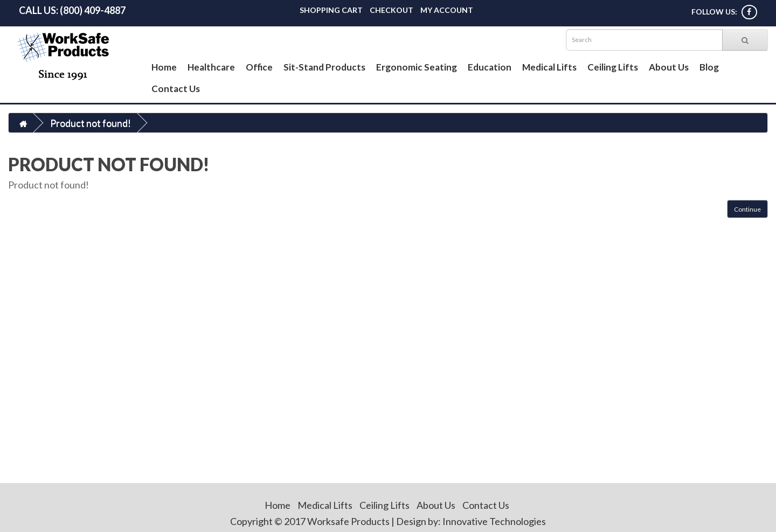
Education (490, 67)
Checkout (392, 10)
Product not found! (91, 123)
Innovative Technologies (494, 521)
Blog (709, 67)
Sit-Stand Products (324, 67)
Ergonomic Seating (417, 67)
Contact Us (176, 89)
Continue (747, 209)
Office (259, 67)
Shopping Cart (331, 10)
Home (164, 67)
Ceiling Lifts (613, 67)
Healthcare (211, 67)
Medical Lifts (549, 67)
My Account (447, 10)
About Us (669, 67)
